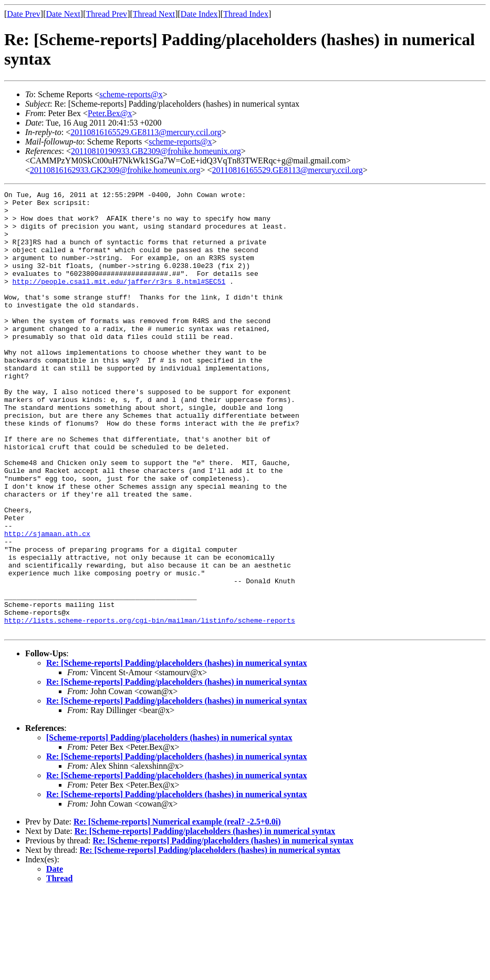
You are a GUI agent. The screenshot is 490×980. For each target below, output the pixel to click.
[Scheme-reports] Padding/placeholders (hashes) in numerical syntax (169, 826)
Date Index (199, 14)
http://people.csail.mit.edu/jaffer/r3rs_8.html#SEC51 (119, 300)
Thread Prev (106, 14)
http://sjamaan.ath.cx (47, 603)
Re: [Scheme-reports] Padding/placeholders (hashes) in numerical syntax (177, 751)
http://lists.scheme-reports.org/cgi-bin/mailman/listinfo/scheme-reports (150, 707)
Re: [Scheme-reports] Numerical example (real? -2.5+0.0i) (177, 910)
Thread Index (246, 14)
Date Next (63, 14)
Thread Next (154, 14)
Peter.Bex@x (110, 113)
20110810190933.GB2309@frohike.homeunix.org (156, 151)
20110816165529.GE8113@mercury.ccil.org (146, 132)
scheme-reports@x (131, 94)
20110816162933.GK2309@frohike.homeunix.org (115, 170)
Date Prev (24, 14)
